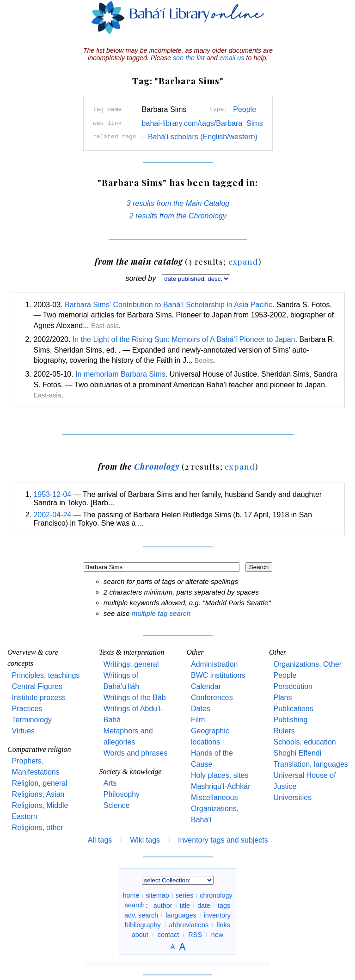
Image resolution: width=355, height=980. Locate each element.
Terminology (32, 720)
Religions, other (38, 828)
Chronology (157, 466)
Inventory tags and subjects (223, 840)
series (184, 895)
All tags (100, 840)
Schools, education (304, 742)
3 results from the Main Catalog (178, 203)
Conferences (212, 698)
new (217, 934)
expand (243, 261)
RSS (195, 934)
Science (117, 805)
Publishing (290, 720)
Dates (201, 709)
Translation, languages (310, 764)
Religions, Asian (38, 794)
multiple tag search (161, 613)
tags (224, 905)
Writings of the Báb (135, 698)
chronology (216, 895)
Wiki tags (145, 840)
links (223, 924)
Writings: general (131, 664)
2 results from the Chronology (178, 216)
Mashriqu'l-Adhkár (220, 786)
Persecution (293, 686)
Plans (282, 698)
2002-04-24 (52, 515)
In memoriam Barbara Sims (120, 374)
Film (198, 720)
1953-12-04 (52, 494)
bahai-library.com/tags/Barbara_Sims (202, 123)
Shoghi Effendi (297, 753)
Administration (214, 664)
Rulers (284, 731)
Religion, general (40, 783)
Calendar (206, 686)
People (245, 109)
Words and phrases (135, 753)
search (135, 905)
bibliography (143, 924)
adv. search (141, 915)
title (185, 905)
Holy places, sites (220, 775)
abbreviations (189, 924)
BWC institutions (218, 675)
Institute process (39, 698)
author (163, 905)
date (204, 905)
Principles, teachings (46, 675)
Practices (27, 709)
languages (181, 915)
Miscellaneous (214, 797)
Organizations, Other (307, 664)
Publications (293, 709)
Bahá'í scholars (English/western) (200, 137)
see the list (189, 58)
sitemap (157, 895)
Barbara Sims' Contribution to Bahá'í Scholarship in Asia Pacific (168, 305)
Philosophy (122, 794)
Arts (110, 783)
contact (168, 934)
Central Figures (37, 686)
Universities (292, 797)
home (131, 895)
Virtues (24, 731)
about (140, 934)
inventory (217, 915)
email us (232, 58)
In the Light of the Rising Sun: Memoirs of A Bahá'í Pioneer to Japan (184, 339)
